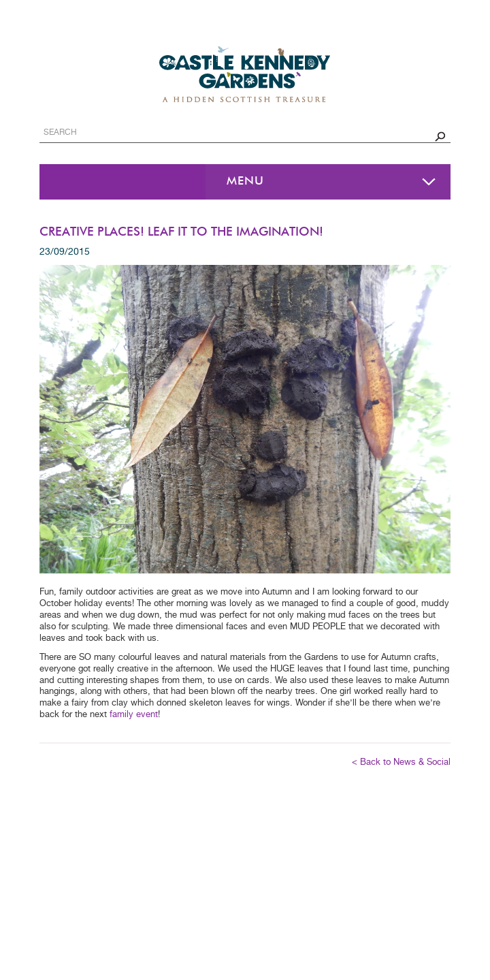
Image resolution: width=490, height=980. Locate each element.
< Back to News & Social (401, 762)
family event (134, 715)
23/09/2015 (65, 252)
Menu (245, 181)
